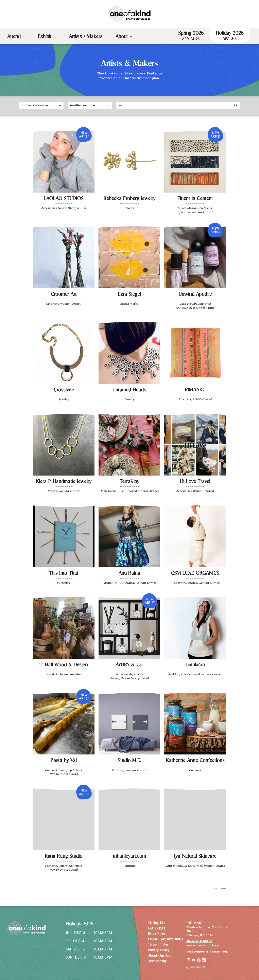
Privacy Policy (159, 950)
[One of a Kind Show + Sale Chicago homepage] (129, 14)
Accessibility (157, 961)
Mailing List (157, 923)
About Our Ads (159, 956)
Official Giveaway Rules (166, 940)
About (122, 37)
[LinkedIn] (204, 961)
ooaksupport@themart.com (207, 952)
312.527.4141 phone (199, 941)
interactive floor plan (142, 78)
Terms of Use (158, 945)
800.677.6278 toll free (202, 946)
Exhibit (45, 37)
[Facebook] (199, 961)
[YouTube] (194, 961)
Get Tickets (156, 929)
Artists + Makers (86, 37)
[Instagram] (189, 961)
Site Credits (196, 967)
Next (216, 888)
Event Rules (157, 934)
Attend (14, 37)
